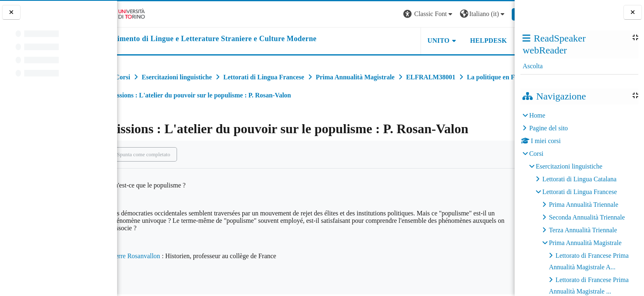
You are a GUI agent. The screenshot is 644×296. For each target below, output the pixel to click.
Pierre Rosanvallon (158, 256)
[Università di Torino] (143, 13)
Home (537, 115)
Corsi (536, 154)
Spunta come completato (167, 154)
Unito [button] (413, 40)
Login (500, 14)
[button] (403, 14)
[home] (229, 39)
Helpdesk (463, 40)
